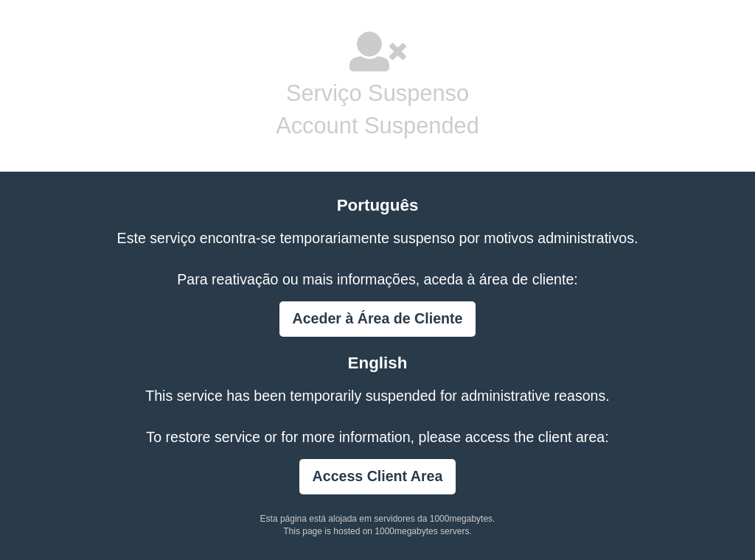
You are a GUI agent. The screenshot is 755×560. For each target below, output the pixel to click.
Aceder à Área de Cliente (378, 318)
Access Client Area (378, 476)
